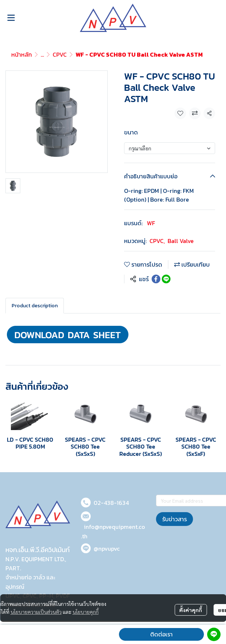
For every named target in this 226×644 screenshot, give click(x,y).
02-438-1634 (111, 503)
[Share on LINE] (166, 279)
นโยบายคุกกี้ (86, 612)
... (42, 54)
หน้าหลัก (22, 54)
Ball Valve (181, 241)
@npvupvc (107, 548)
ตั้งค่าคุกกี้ (191, 610)
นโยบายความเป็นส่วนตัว (36, 612)
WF (151, 223)
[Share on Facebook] (156, 279)
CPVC (60, 54)
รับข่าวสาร (174, 519)
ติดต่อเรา (161, 634)
